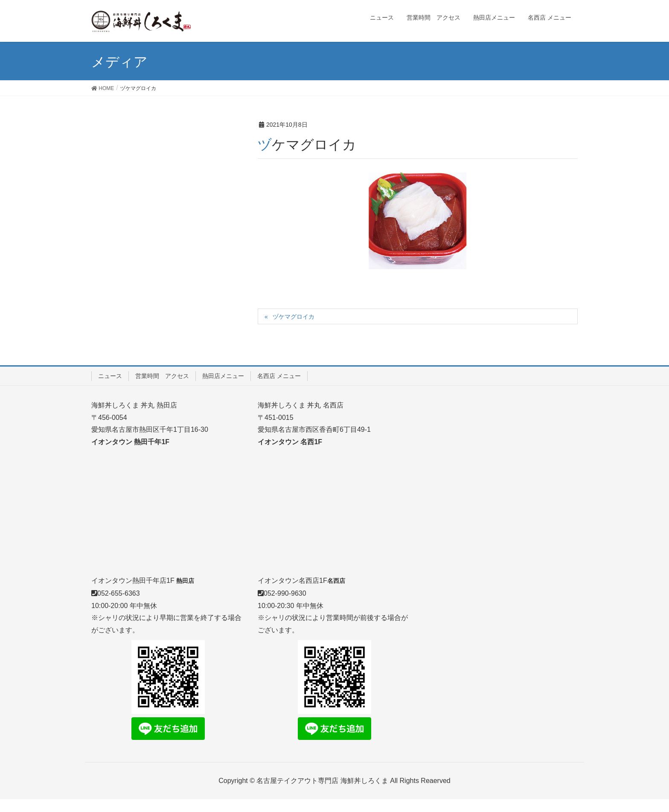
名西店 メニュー (279, 376)
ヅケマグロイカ (294, 317)
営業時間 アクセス (162, 376)
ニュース (110, 376)
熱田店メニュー (223, 376)
